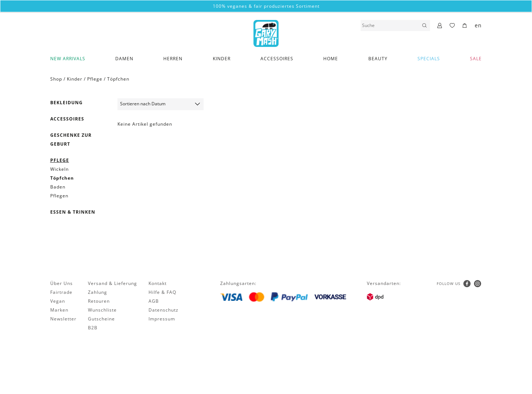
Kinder (222, 59)
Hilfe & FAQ (162, 292)
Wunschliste (102, 310)
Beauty (378, 59)
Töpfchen (118, 79)
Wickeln (59, 169)
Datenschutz (163, 310)
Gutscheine (101, 319)
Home (331, 59)
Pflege (95, 79)
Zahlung (98, 292)
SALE (476, 59)
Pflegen (59, 196)
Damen (124, 59)
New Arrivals (68, 59)
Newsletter (63, 319)
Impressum (162, 319)
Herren (173, 59)
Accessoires (277, 59)
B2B (93, 328)
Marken (59, 310)
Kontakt (158, 283)
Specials (429, 59)
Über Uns (62, 283)
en (478, 25)
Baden (58, 187)
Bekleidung (66, 103)
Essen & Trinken (73, 212)
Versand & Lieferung (112, 283)
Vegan (58, 301)
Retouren (99, 301)
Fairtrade (61, 292)
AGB (154, 301)
